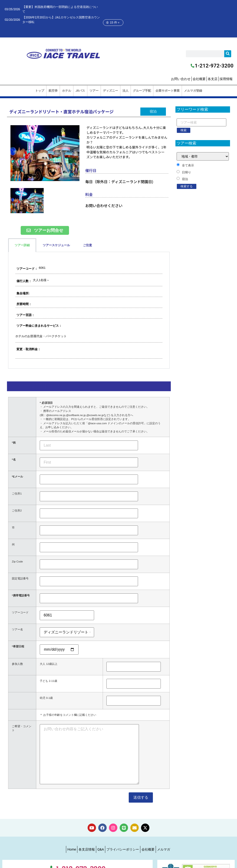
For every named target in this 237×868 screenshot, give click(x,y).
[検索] (228, 54)
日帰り (186, 172)
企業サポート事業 (168, 91)
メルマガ (164, 849)
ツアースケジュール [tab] (56, 245)
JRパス (80, 91)
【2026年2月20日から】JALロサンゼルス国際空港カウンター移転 (61, 20)
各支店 (213, 79)
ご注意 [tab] (87, 245)
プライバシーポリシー (123, 849)
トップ (40, 91)
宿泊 (185, 179)
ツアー (94, 91)
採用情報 (226, 79)
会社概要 (199, 79)
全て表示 (188, 165)
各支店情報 (87, 849)
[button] (153, 112)
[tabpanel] (89, 310)
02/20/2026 (12, 20)
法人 (125, 91)
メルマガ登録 (193, 91)
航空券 (53, 91)
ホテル (67, 91)
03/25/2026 (12, 9)
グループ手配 (142, 91)
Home (72, 849)
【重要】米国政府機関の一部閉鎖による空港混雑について (60, 9)
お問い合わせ (181, 79)
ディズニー (110, 91)
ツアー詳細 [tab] (22, 245)
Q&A (101, 849)
